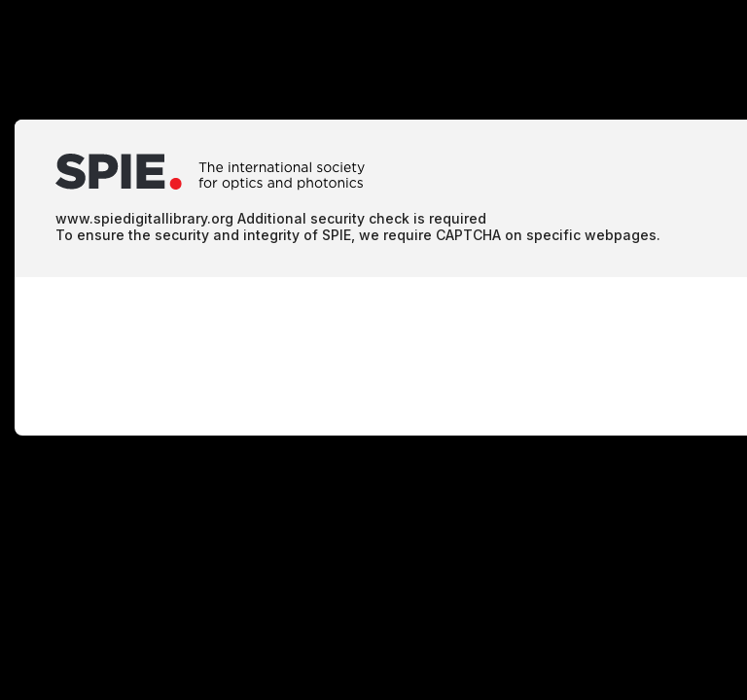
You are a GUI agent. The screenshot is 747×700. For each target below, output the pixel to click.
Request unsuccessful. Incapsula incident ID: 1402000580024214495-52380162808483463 (373, 350)
